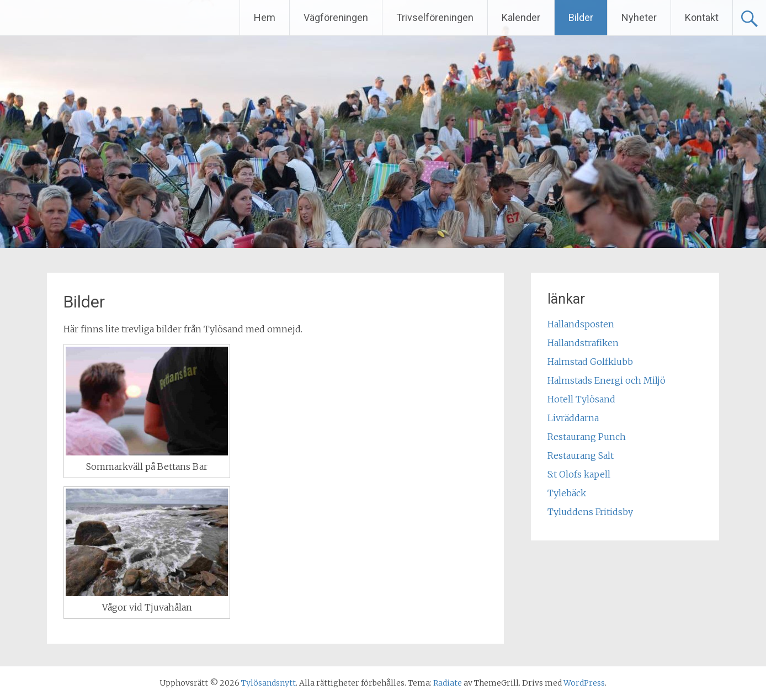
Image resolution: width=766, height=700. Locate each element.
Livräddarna (573, 418)
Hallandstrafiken (583, 343)
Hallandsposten (581, 324)
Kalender (521, 17)
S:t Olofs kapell (579, 474)
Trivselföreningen (435, 17)
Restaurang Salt (581, 455)
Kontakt (702, 17)
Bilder (581, 17)
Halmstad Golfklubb (590, 362)
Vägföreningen (336, 17)
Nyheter (639, 17)
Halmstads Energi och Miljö (607, 380)
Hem (265, 17)
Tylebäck (567, 493)
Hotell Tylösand (581, 399)
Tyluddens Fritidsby (590, 512)
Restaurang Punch (587, 437)
